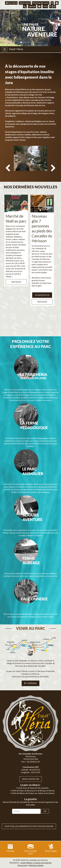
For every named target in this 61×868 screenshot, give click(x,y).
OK (45, 811)
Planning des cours (41, 3)
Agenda (32, 6)
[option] (30, 163)
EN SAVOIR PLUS (42, 295)
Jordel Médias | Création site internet (36, 863)
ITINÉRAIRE (30, 683)
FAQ (45, 6)
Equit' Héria (16, 49)
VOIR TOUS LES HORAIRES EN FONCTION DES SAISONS (29, 826)
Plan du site (22, 865)
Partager (16, 282)
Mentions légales (36, 865)
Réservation (25, 3)
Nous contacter (30, 779)
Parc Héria (11, 3)
